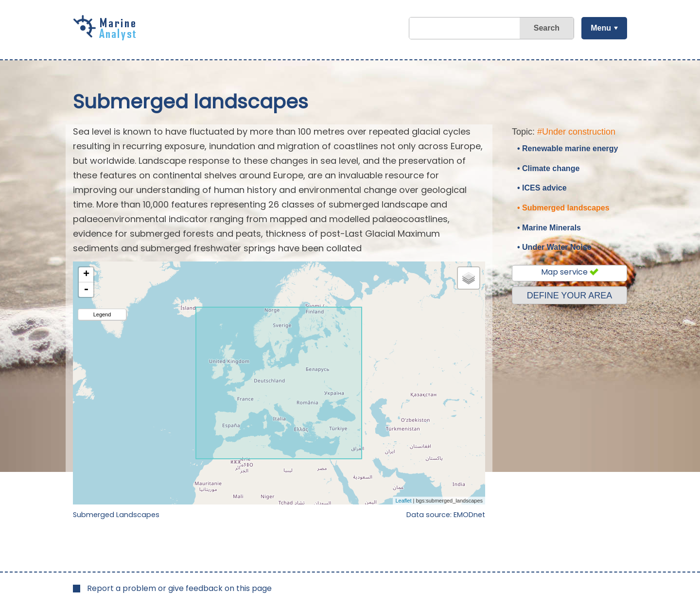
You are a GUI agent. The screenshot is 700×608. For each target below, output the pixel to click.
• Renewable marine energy (568, 148)
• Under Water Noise (554, 247)
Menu (600, 28)
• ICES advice (542, 188)
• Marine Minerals (549, 228)
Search (546, 28)
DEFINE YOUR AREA (570, 295)
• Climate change (548, 168)
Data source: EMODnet (446, 515)
